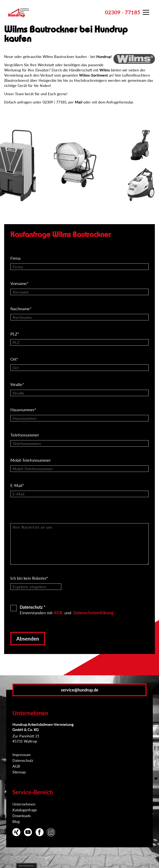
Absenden (28, 639)
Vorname (20, 283)
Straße (18, 384)
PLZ (15, 334)
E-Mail (18, 485)
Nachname (22, 309)
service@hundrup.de (80, 690)
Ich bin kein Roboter (29, 578)
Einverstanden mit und (67, 610)
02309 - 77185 (123, 12)
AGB (58, 613)
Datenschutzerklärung (93, 613)
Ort (15, 359)
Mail (79, 102)
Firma (16, 258)
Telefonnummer (25, 435)
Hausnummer (24, 410)
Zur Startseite (19, 17)
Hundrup (104, 57)
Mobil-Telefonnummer (31, 460)
